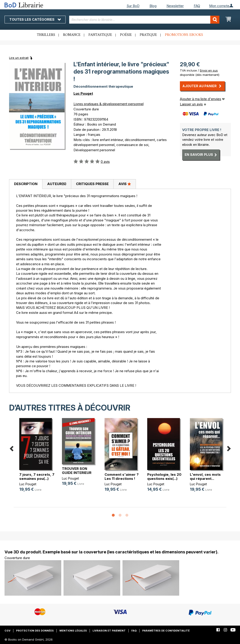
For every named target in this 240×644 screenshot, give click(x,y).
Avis (125, 184)
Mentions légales (73, 631)
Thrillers (46, 35)
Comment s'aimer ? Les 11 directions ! (122, 477)
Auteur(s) (57, 184)
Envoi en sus (209, 70)
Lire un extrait (19, 58)
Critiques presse (92, 184)
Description (26, 184)
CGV (7, 631)
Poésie (126, 35)
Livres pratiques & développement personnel (109, 104)
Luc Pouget (83, 93)
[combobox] (144, 20)
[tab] (26, 184)
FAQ (197, 6)
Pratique (148, 35)
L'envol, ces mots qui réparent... (205, 477)
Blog (153, 6)
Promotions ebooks (184, 35)
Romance (72, 35)
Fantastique (100, 35)
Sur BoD (133, 6)
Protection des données (35, 631)
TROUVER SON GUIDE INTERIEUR (77, 471)
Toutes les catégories (35, 19)
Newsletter (175, 6)
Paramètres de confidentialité (166, 631)
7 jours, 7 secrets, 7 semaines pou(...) (37, 477)
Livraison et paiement (109, 631)
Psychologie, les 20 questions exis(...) (164, 477)
